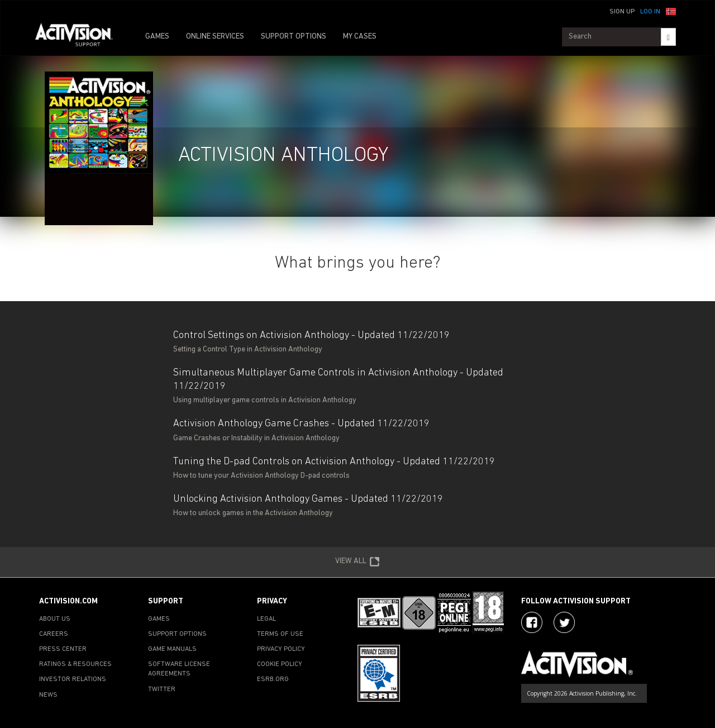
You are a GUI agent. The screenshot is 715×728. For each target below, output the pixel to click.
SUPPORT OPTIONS (294, 37)
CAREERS (54, 634)
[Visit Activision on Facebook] (532, 622)
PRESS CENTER (63, 649)
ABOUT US (55, 619)
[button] (671, 11)
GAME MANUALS (172, 649)
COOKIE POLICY (280, 664)
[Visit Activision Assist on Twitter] (564, 622)
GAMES (157, 37)
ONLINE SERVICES (215, 37)
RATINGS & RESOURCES (75, 664)
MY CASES (360, 37)
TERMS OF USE (280, 634)
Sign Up (622, 12)
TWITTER (162, 689)
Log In (650, 12)
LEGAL (266, 619)
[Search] (668, 37)
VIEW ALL (357, 562)
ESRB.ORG (273, 679)
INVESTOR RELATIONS (73, 679)
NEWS (48, 695)
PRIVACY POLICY (281, 649)
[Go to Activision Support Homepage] (80, 37)
